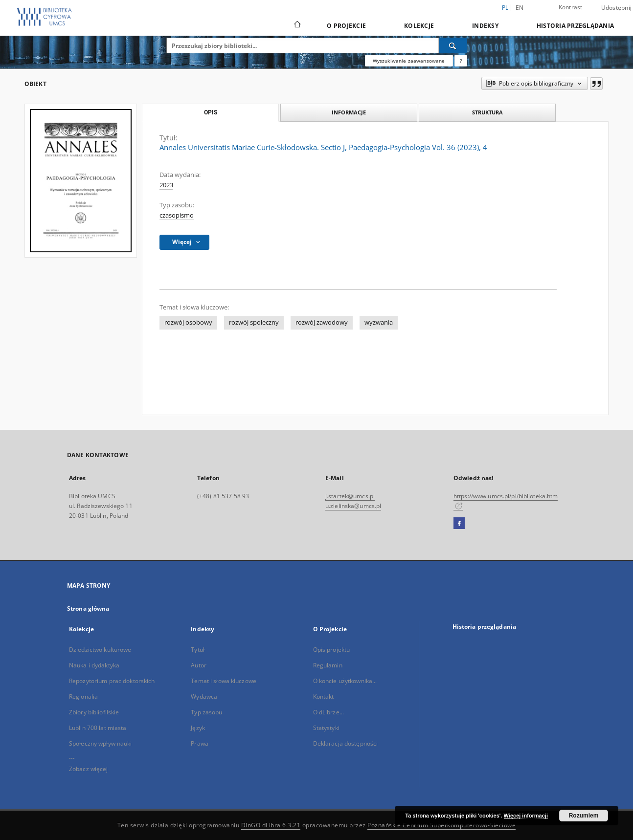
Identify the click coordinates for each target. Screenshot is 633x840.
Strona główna (88, 608)
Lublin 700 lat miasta (98, 728)
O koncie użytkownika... (345, 681)
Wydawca (204, 696)
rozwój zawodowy (322, 322)
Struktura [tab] (487, 112)
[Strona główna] (297, 25)
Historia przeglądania (575, 26)
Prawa (200, 743)
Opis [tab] (211, 112)
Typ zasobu (206, 712)
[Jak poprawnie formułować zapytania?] (461, 61)
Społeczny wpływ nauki (101, 743)
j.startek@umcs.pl (350, 496)
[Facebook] (459, 524)
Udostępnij (617, 8)
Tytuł (198, 650)
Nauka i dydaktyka (94, 665)
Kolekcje (419, 26)
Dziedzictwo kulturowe (100, 650)
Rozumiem (584, 816)
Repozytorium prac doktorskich (112, 681)
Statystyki (326, 728)
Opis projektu (332, 650)
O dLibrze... (328, 712)
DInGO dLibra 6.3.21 (271, 825)
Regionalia (83, 696)
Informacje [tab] (349, 112)
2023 (166, 185)
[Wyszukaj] (453, 45)
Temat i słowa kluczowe (224, 681)
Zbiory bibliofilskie (94, 712)
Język (198, 728)
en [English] (520, 8)
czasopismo (177, 215)
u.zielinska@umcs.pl (353, 506)
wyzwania (379, 322)
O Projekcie (346, 26)
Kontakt (324, 696)
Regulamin (328, 665)
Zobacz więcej (89, 769)
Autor (199, 665)
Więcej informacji (526, 816)
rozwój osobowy (188, 322)
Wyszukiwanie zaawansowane (409, 61)
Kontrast (571, 7)
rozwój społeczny (254, 322)
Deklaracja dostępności (346, 743)
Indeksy (485, 26)
